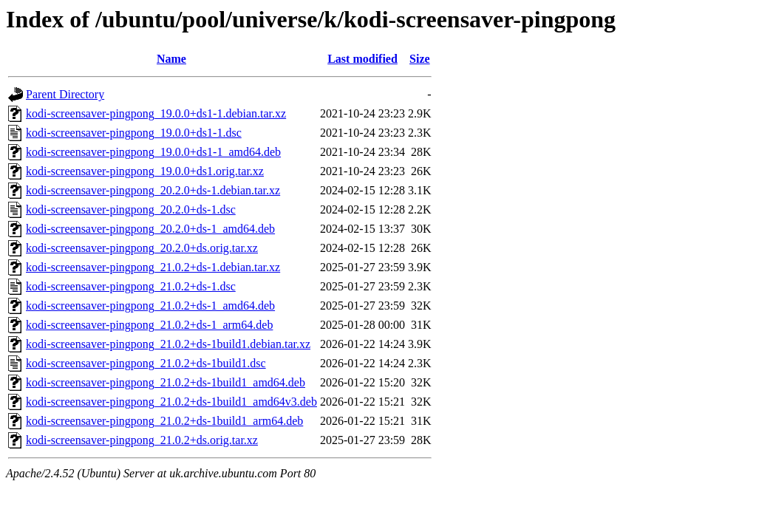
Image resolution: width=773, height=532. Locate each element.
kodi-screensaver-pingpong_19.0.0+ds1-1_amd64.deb (153, 152)
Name (171, 59)
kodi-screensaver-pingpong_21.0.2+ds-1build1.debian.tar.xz (168, 344)
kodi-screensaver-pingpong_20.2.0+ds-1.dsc (131, 209)
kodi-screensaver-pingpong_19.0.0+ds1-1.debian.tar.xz (156, 113)
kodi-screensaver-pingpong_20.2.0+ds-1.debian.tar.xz (153, 190)
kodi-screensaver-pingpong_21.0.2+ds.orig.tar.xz (142, 440)
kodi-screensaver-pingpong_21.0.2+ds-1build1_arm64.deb (164, 421)
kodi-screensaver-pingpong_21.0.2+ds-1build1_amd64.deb (166, 382)
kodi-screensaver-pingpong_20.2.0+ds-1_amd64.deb (150, 229)
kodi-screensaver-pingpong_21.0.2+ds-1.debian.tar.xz (153, 267)
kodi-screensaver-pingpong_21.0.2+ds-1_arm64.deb (149, 325)
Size (420, 59)
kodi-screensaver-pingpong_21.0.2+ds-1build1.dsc (146, 363)
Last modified (362, 59)
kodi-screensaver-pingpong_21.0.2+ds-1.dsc (131, 286)
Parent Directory (65, 94)
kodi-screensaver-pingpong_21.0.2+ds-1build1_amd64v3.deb (171, 402)
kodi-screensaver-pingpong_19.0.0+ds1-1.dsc (134, 133)
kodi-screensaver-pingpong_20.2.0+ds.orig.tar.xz (142, 248)
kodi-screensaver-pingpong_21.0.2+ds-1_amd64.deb (150, 306)
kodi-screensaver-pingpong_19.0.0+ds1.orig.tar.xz (145, 171)
